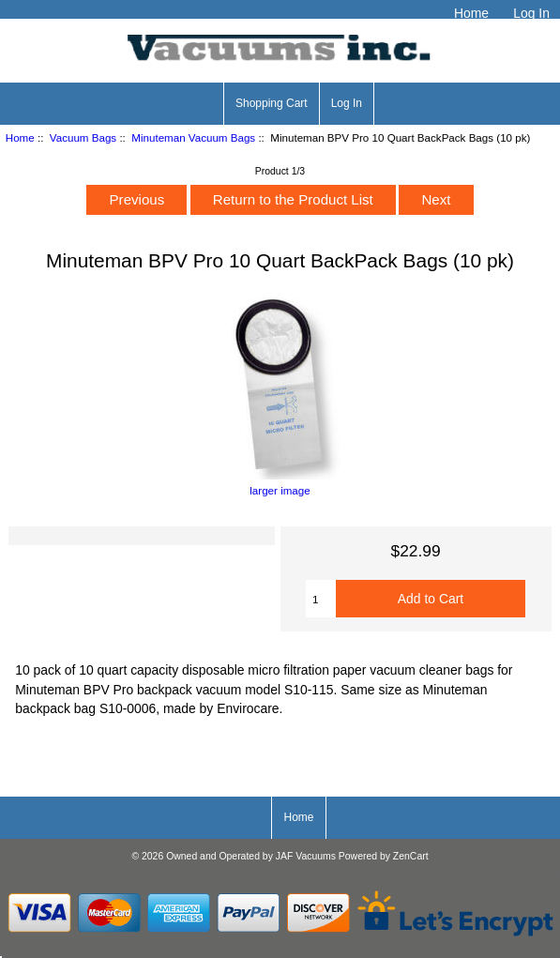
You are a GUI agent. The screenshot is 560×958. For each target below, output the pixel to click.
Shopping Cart (272, 103)
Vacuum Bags (83, 137)
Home (471, 13)
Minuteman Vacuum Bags (193, 137)
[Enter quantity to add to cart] (321, 599)
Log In (531, 13)
